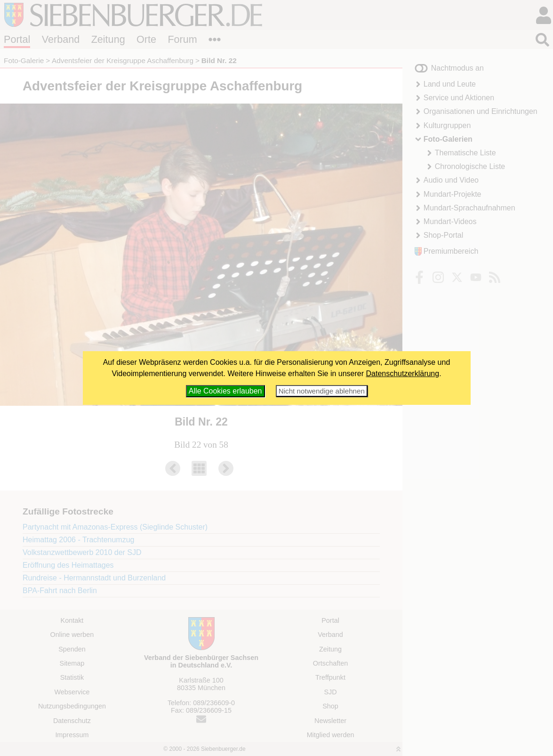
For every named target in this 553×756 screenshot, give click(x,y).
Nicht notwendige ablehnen (322, 391)
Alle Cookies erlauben (225, 391)
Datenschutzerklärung (403, 374)
